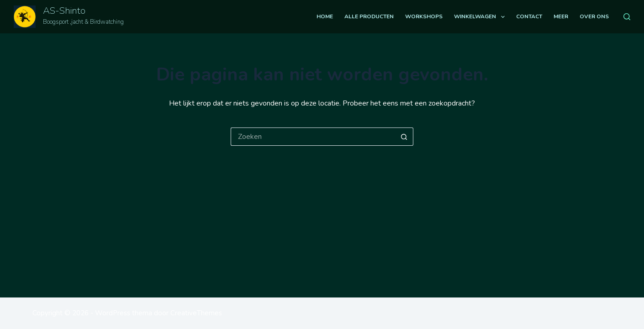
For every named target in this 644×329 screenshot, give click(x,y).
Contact (529, 16)
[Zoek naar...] (313, 137)
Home (325, 16)
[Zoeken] (627, 17)
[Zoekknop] (404, 137)
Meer (561, 16)
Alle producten (369, 16)
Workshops (424, 16)
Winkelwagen (481, 17)
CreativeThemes (196, 313)
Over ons (594, 16)
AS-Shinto (64, 11)
